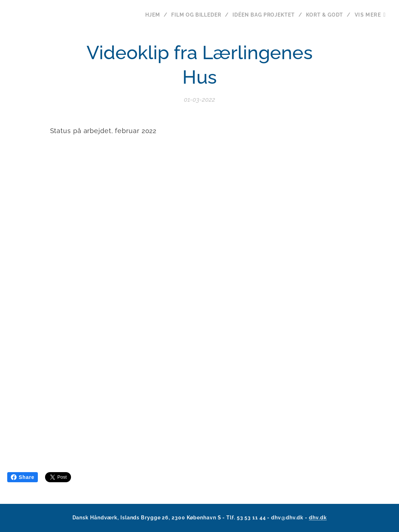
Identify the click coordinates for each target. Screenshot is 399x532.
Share (23, 477)
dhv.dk (318, 518)
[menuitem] (148, 15)
